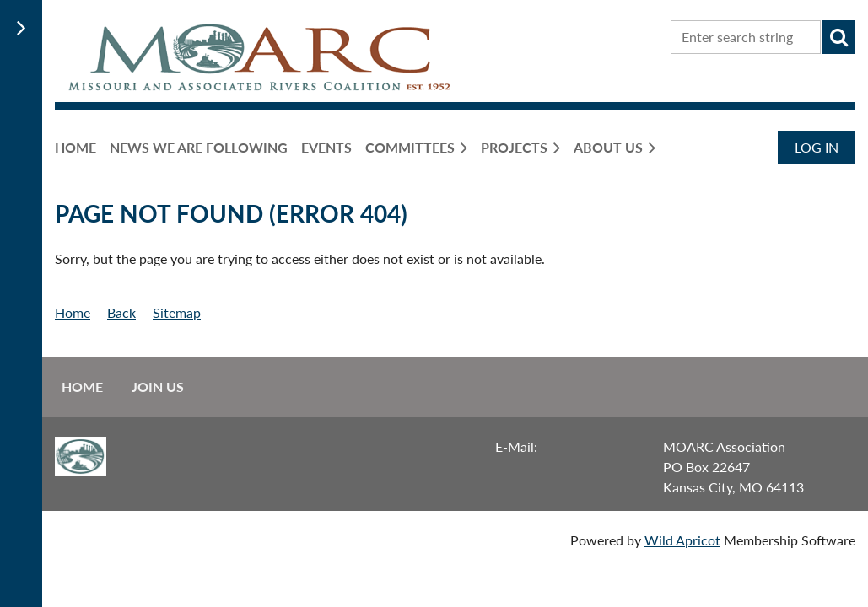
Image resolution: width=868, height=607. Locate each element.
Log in (817, 147)
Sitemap (177, 312)
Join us (158, 387)
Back (121, 312)
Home (73, 312)
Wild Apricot (682, 540)
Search (838, 37)
